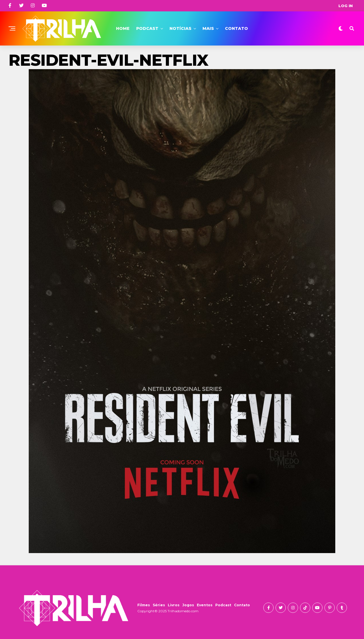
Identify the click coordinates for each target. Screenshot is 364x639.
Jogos (188, 605)
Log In (346, 6)
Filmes (144, 605)
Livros (174, 605)
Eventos (205, 605)
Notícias (180, 28)
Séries (159, 605)
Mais (208, 28)
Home (123, 28)
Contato (236, 28)
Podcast (147, 28)
